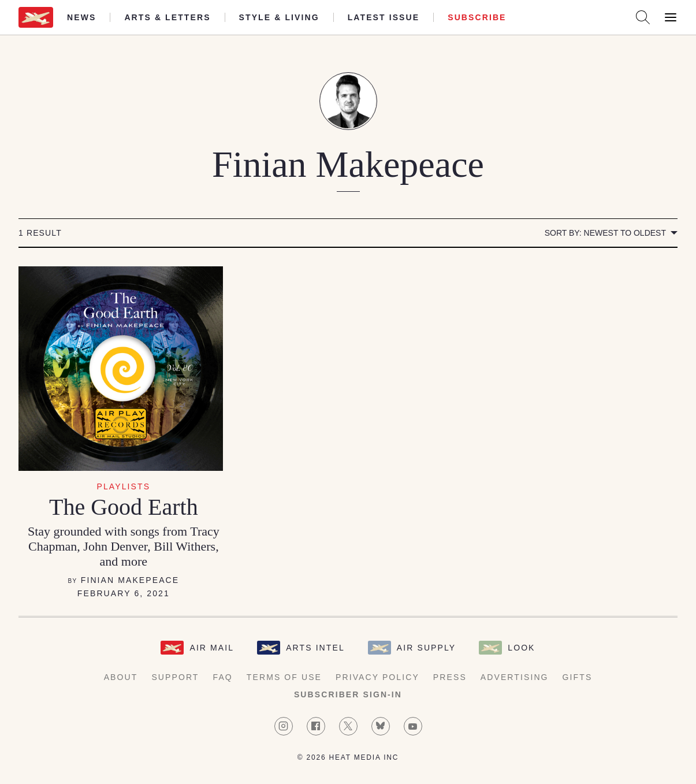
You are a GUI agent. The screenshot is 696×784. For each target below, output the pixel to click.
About (121, 677)
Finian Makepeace (130, 580)
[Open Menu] (671, 17)
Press (450, 677)
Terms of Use (284, 677)
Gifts (578, 677)
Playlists (124, 486)
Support (175, 677)
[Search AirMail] (643, 17)
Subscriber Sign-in (348, 694)
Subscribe (477, 17)
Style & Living (279, 17)
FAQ (223, 677)
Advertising (515, 677)
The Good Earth (124, 507)
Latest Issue (384, 17)
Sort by (605, 233)
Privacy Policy (377, 677)
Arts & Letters (167, 17)
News (81, 17)
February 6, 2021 (124, 593)
